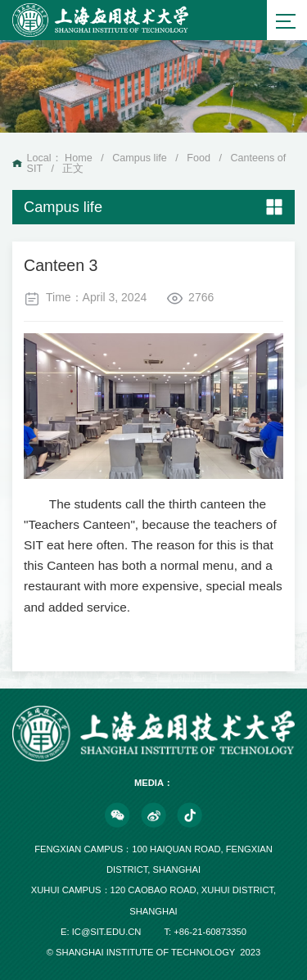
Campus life (140, 158)
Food (199, 158)
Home (79, 158)
